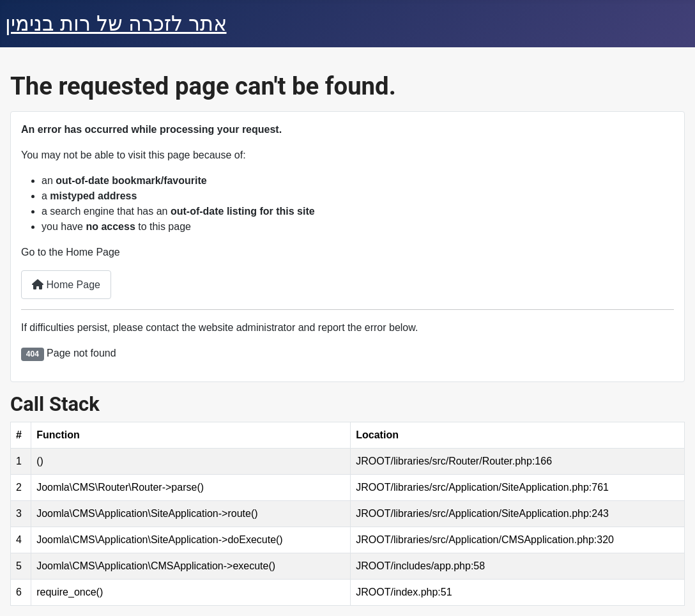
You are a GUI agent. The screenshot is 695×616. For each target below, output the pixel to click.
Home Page (66, 285)
